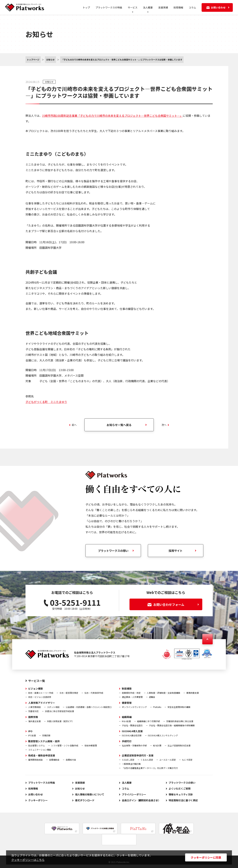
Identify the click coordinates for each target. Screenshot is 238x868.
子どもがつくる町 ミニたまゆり (46, 402)
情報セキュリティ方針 (181, 794)
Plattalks (157, 707)
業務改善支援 (193, 693)
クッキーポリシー (38, 800)
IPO (30, 731)
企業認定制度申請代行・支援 (138, 755)
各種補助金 (54, 760)
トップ (86, 7)
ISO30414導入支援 (132, 731)
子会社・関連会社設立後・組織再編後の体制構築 (172, 725)
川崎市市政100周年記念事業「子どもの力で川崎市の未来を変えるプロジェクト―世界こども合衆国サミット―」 (112, 116)
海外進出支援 (34, 721)
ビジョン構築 (36, 689)
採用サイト (176, 551)
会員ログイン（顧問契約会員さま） (141, 800)
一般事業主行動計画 (131, 764)
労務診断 (46, 735)
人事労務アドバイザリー (42, 703)
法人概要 (148, 7)
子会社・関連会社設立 (132, 725)
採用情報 (178, 7)
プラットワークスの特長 (109, 7)
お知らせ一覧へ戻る (119, 425)
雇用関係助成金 (36, 760)
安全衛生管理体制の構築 (179, 707)
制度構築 (127, 689)
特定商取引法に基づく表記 (183, 800)
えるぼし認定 (128, 760)
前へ (73, 425)
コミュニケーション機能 (40, 750)
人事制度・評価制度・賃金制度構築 (163, 693)
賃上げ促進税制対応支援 (179, 745)
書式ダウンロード (85, 800)
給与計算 (157, 745)
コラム (192, 7)
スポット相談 (53, 707)
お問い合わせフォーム (173, 604)
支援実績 (163, 7)
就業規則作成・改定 (131, 693)
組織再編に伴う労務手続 (149, 721)
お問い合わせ (36, 794)
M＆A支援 (126, 721)
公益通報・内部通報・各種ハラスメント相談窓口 (89, 707)
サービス (133, 7)
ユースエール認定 (168, 760)
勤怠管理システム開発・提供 (44, 741)
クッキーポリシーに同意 (206, 857)
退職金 (152, 697)
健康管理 (127, 703)
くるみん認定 (147, 760)
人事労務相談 (34, 707)
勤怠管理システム (37, 745)
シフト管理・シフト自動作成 (65, 745)
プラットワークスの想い (182, 783)
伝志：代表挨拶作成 (94, 693)
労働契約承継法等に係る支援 (180, 721)
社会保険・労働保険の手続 (134, 745)
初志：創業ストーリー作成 (41, 693)
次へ (165, 425)
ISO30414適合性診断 (132, 735)
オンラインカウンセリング (134, 707)
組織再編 (127, 717)
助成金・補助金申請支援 (42, 755)
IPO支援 (32, 735)
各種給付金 (71, 760)
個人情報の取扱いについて (90, 794)
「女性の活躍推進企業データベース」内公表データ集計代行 (150, 768)
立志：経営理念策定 (69, 693)
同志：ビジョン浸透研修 (40, 697)
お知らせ (49, 82)
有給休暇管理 (91, 745)
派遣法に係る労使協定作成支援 (59, 711)
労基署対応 (33, 711)
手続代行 (127, 741)
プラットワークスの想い (113, 551)
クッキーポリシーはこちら (28, 860)
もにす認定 (187, 760)
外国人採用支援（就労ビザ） (60, 721)
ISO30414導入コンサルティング (163, 735)
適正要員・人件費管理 (132, 697)
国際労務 (33, 717)
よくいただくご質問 (180, 788)
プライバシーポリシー (134, 794)
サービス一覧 (37, 681)
